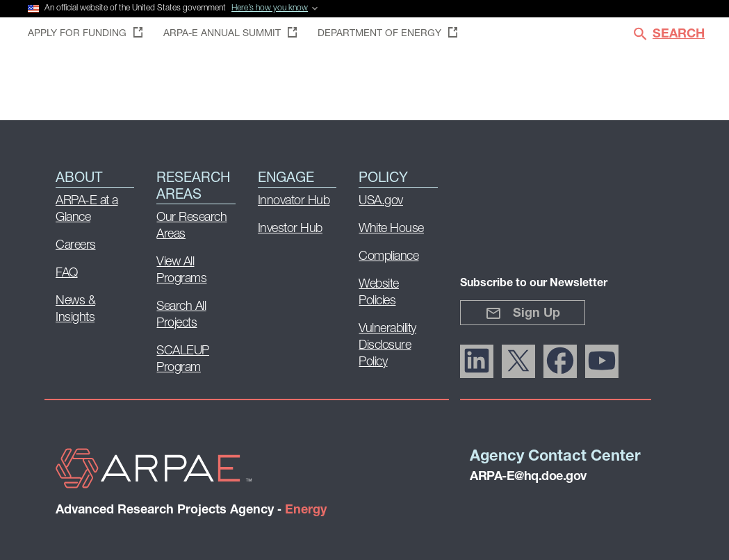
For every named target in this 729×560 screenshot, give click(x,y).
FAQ (67, 273)
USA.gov (381, 201)
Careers (76, 246)
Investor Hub (290, 229)
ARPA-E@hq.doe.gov (528, 477)
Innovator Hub (294, 201)
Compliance (388, 257)
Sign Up (523, 313)
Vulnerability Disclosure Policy (387, 346)
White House (391, 229)
